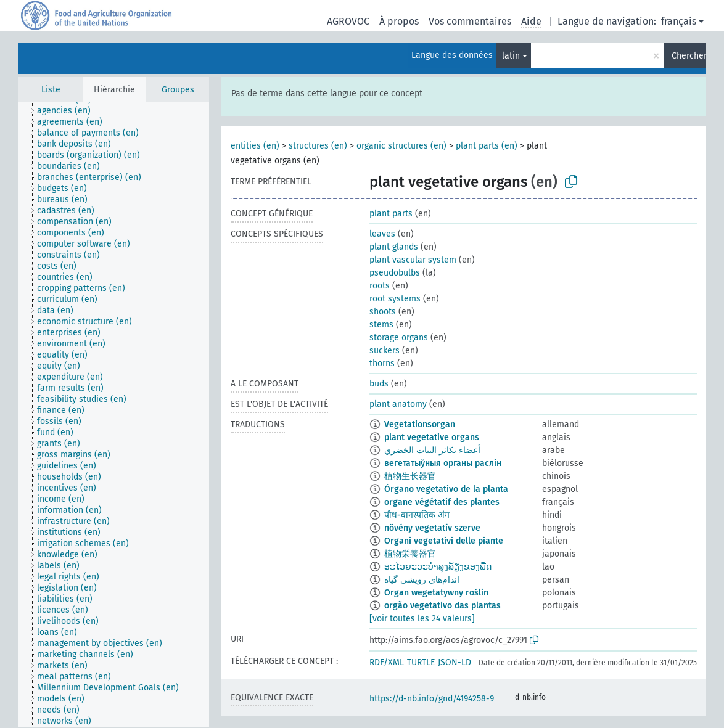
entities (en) (255, 146)
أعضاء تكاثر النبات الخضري (432, 450)
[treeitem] (69, 111)
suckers (385, 350)
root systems (395, 299)
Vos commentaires (470, 21)
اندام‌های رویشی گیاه (422, 580)
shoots (383, 312)
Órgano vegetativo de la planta (446, 489)
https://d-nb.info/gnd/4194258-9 (432, 699)
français (679, 21)
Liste (51, 90)
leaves (382, 234)
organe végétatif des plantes (442, 502)
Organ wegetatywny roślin (436, 593)
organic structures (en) (401, 146)
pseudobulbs (395, 273)
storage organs (399, 337)
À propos (399, 21)
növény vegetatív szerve (432, 528)
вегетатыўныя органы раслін (443, 463)
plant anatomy (398, 404)
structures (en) (318, 146)
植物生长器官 (410, 476)
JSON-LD (455, 662)
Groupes (178, 90)
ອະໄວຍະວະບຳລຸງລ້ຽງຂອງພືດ (438, 567)
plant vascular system (413, 260)
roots (380, 286)
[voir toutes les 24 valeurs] (422, 619)
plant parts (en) (487, 146)
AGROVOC (348, 21)
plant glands (394, 247)
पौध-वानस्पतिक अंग (417, 515)
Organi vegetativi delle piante (444, 541)
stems (381, 325)
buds (379, 384)
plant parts (391, 214)
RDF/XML (387, 662)
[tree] (113, 415)
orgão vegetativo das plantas (442, 606)
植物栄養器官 (410, 554)
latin (511, 56)
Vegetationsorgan (420, 424)
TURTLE (421, 662)
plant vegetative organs (432, 437)
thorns (382, 363)
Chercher (689, 56)
